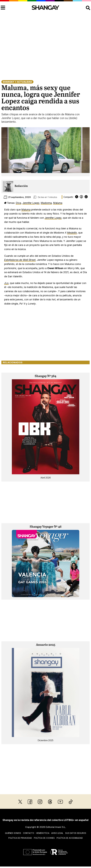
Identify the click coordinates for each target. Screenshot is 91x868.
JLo (6, 283)
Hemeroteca (43, 833)
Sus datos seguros (76, 833)
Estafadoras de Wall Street (20, 260)
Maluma (58, 203)
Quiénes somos (13, 833)
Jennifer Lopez (31, 203)
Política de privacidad (20, 838)
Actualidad (25, 82)
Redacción (21, 186)
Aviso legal (57, 833)
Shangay (9, 82)
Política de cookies (44, 838)
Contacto (29, 833)
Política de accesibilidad (70, 838)
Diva (18, 203)
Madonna (46, 203)
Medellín (72, 233)
